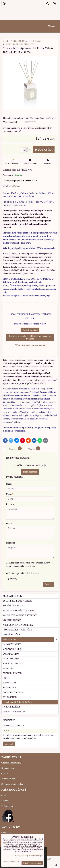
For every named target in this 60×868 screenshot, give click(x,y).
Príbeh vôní (31, 640)
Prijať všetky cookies (32, 863)
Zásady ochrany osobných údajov (29, 855)
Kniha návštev (8, 768)
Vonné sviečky (11, 635)
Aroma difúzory (12, 596)
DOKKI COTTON (11, 654)
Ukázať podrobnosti (11, 862)
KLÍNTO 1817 (9, 687)
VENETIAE (8, 668)
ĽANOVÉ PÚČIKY (12, 644)
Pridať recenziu (30, 472)
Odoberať (9, 744)
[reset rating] (27, 573)
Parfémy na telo (13, 606)
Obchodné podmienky (11, 763)
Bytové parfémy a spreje (17, 601)
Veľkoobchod (7, 806)
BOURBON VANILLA (13, 692)
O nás (4, 795)
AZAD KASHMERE (12, 673)
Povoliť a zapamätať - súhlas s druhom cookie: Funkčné (30, 337)
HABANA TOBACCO (13, 663)
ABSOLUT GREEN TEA (14, 712)
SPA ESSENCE (10, 697)
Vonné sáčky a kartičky (17, 630)
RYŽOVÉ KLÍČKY (12, 707)
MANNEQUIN (10, 683)
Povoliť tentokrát (30, 330)
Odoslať (48, 584)
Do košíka (44, 150)
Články (5, 773)
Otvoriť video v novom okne (30, 345)
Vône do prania (12, 620)
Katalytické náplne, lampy (19, 610)
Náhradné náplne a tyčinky (20, 615)
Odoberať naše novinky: (14, 726)
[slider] (30, 122)
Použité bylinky (8, 779)
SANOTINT (7, 833)
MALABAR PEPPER (12, 649)
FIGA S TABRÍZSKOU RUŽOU (17, 702)
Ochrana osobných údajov (13, 784)
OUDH (6, 678)
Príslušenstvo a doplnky (18, 625)
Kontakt (5, 801)
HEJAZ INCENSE (11, 659)
